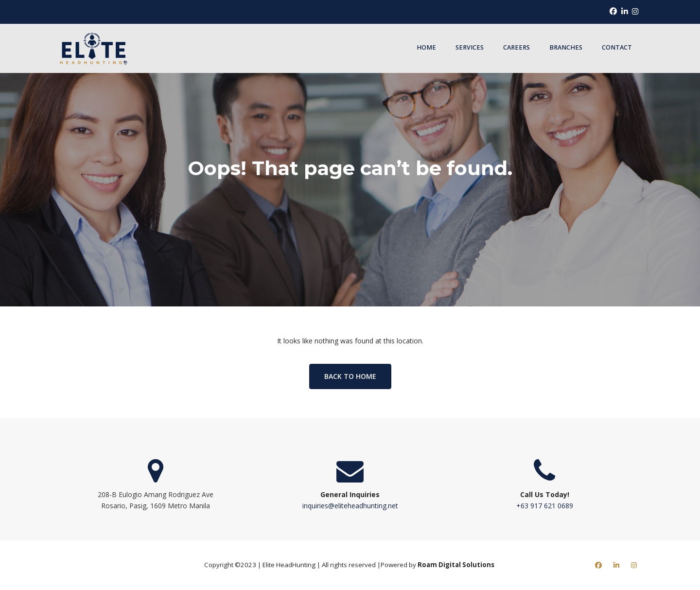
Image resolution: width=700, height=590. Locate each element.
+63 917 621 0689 (545, 506)
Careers (516, 47)
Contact (617, 47)
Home (426, 47)
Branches (566, 47)
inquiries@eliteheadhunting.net (350, 506)
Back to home (350, 376)
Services (470, 47)
